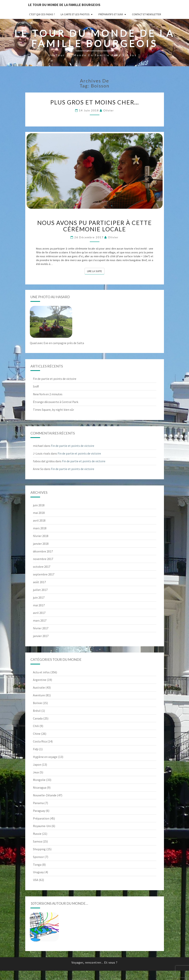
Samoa (37, 841)
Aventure (39, 695)
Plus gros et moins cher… (95, 102)
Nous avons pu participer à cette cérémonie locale (94, 226)
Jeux (36, 772)
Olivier (109, 110)
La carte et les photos (75, 14)
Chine (37, 734)
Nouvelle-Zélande (45, 795)
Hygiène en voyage (45, 757)
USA (36, 880)
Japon (37, 764)
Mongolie (39, 780)
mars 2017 (40, 620)
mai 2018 (39, 513)
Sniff (36, 386)
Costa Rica (40, 741)
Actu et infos (41, 672)
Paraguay (39, 811)
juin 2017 (39, 597)
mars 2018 (40, 528)
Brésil (37, 711)
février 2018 (41, 536)
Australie (39, 687)
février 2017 (41, 628)
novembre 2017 (43, 559)
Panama (38, 803)
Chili (36, 726)
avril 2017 (39, 613)
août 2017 (39, 582)
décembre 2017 (43, 551)
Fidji (36, 749)
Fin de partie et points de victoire (55, 379)
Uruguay (38, 872)
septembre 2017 (44, 574)
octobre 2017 (42, 567)
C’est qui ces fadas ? (42, 14)
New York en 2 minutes (48, 394)
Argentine (40, 680)
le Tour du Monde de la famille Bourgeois (64, 5)
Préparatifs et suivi (111, 14)
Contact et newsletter (147, 14)
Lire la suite (96, 271)
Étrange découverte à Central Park (56, 402)
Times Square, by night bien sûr (53, 410)
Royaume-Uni (42, 826)
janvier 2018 (41, 544)
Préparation (41, 818)
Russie (37, 834)
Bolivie (37, 703)
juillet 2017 (40, 590)
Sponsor (38, 857)
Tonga (37, 865)
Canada (38, 718)
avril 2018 (39, 520)
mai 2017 (39, 605)
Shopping (39, 849)
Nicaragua (40, 787)
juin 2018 (39, 505)
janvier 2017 (41, 636)
